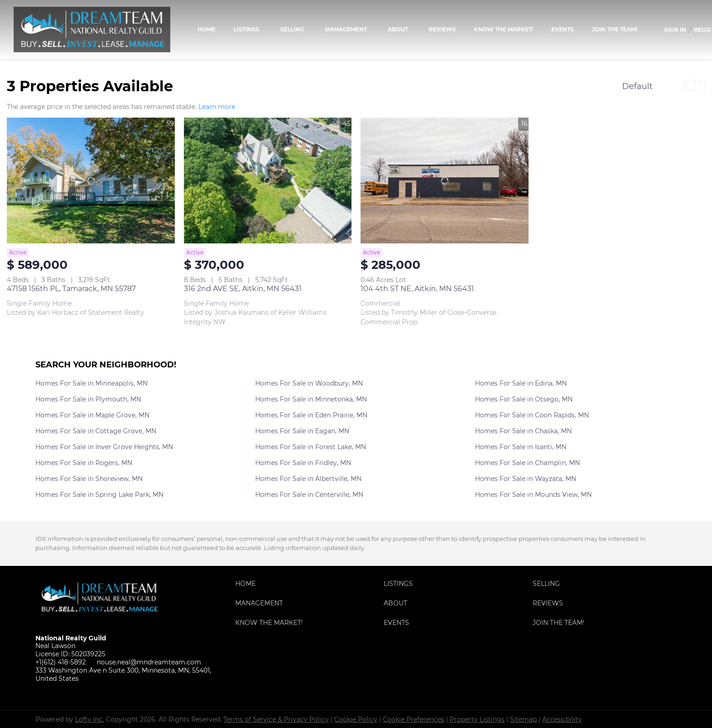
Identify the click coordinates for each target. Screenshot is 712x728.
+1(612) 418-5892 (61, 662)
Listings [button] (246, 29)
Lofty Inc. (89, 719)
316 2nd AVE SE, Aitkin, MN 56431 (243, 289)
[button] (248, 586)
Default (637, 86)
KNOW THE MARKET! (504, 29)
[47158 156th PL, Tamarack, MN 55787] (91, 181)
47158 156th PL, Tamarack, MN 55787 (71, 289)
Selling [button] (292, 29)
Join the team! (615, 29)
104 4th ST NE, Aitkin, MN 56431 (417, 289)
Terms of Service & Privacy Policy (276, 719)
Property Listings (477, 719)
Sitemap (523, 719)
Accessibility (562, 719)
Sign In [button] (675, 30)
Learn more (217, 107)
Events (563, 29)
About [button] (398, 29)
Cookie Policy (356, 719)
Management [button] (346, 29)
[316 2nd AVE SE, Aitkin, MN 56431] (268, 181)
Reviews (442, 29)
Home (206, 29)
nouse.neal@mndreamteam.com (149, 662)
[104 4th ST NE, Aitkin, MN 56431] (445, 181)
